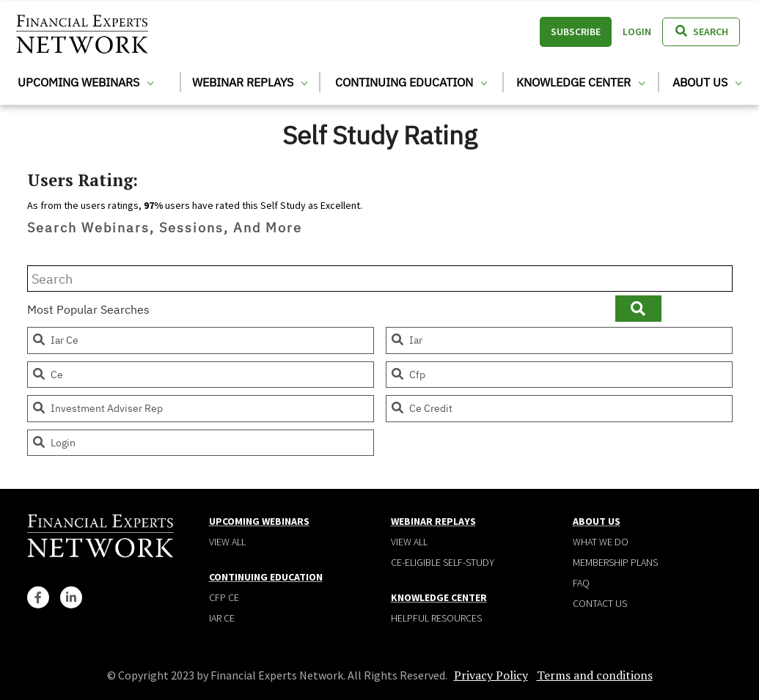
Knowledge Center (580, 82)
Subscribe (576, 32)
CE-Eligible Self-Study (443, 562)
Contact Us (600, 603)
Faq (581, 583)
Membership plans (615, 562)
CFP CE (224, 597)
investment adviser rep (97, 408)
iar (406, 340)
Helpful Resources (436, 618)
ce (47, 375)
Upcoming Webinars (85, 82)
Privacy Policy (491, 675)
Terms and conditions (595, 675)
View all (227, 542)
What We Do (601, 542)
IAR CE (222, 618)
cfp (408, 375)
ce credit (421, 408)
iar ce (55, 340)
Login (637, 32)
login (54, 443)
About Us (707, 82)
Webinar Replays (250, 82)
